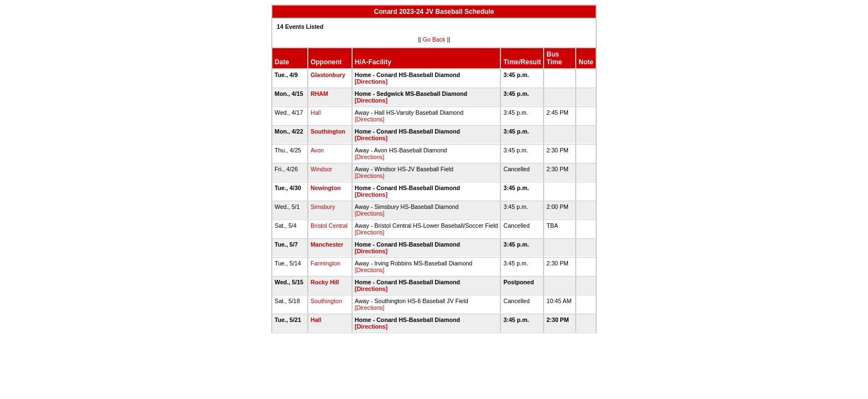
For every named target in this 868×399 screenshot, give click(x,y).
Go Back (434, 39)
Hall (316, 112)
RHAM (319, 94)
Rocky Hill (325, 282)
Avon (317, 150)
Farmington (325, 263)
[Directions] (371, 81)
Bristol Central (329, 226)
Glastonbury (328, 75)
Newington (325, 188)
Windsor (321, 169)
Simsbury (323, 207)
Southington (328, 131)
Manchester (327, 244)
